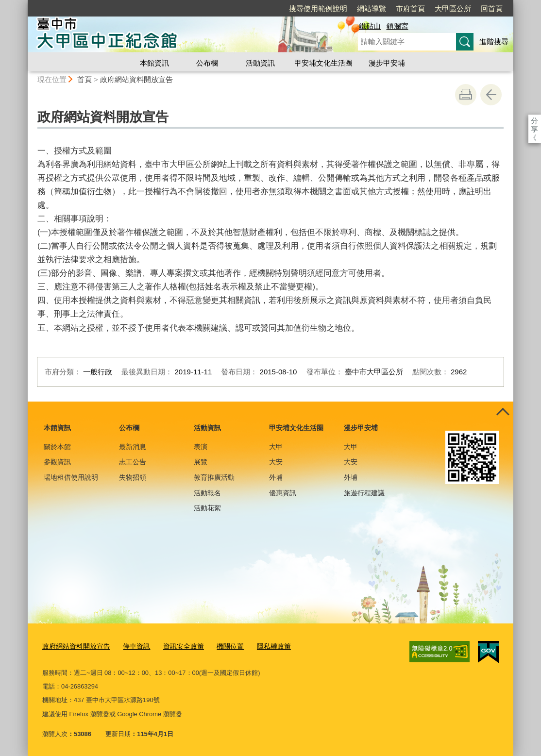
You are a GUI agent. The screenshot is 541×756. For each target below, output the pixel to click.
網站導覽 (372, 8)
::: (24, 4)
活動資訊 (260, 63)
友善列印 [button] (466, 95)
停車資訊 (131, 646)
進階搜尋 (494, 42)
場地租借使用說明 (71, 477)
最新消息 (133, 447)
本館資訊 (154, 63)
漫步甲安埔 (387, 63)
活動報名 (207, 493)
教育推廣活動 (214, 477)
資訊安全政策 (175, 646)
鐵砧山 (370, 26)
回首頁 (492, 8)
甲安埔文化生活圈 (323, 63)
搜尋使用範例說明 (318, 8)
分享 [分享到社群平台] (534, 121)
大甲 (276, 447)
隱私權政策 (261, 646)
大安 (276, 462)
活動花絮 (207, 508)
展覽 (201, 462)
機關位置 (220, 646)
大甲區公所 (453, 8)
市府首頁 (410, 8)
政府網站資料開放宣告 (136, 79)
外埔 (276, 477)
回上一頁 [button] (491, 95)
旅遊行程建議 (364, 493)
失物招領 (133, 477)
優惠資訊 (283, 493)
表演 (201, 447)
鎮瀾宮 (397, 26)
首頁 (85, 79)
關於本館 (57, 447)
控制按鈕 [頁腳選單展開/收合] (503, 412)
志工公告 (133, 462)
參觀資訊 (57, 462)
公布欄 (207, 63)
